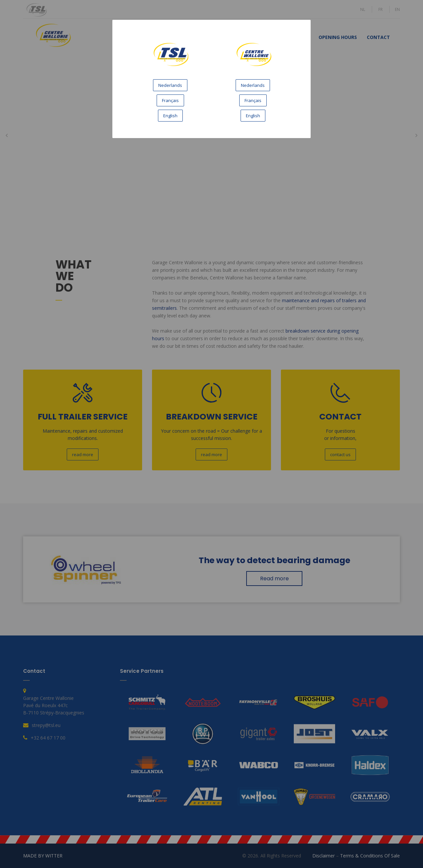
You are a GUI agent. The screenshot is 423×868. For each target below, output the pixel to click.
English (170, 116)
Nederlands (170, 85)
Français (170, 100)
